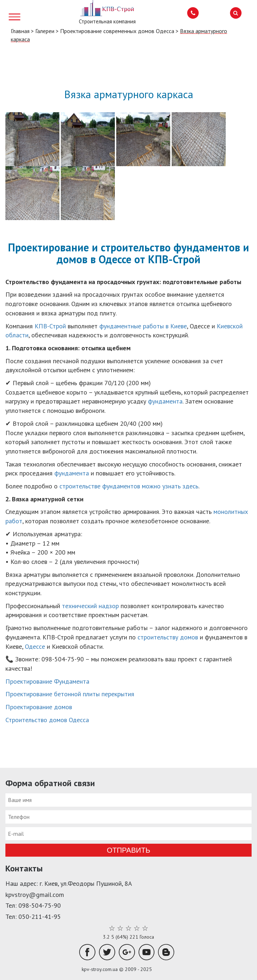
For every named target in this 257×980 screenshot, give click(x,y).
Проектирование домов (39, 707)
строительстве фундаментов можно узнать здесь (129, 486)
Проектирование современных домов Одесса (117, 31)
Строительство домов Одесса (47, 720)
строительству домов (168, 637)
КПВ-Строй (51, 326)
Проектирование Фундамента (47, 681)
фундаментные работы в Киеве (143, 326)
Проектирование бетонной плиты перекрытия (70, 694)
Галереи (45, 31)
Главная (20, 31)
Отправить (129, 850)
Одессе (36, 646)
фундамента (165, 401)
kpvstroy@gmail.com (35, 895)
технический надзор (90, 606)
